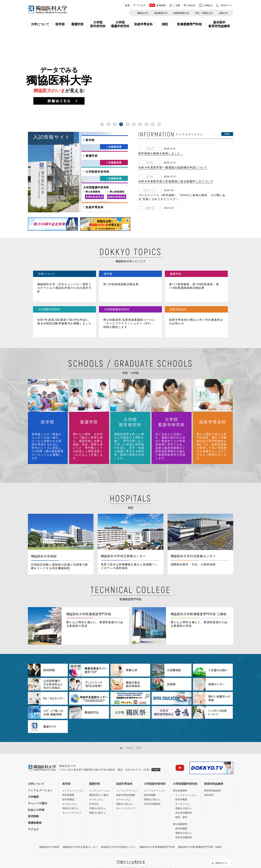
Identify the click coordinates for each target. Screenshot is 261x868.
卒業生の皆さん (97, 796)
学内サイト (224, 5)
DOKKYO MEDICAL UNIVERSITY (47, 9)
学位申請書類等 (152, 791)
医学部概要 (68, 782)
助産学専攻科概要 (126, 782)
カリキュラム (69, 791)
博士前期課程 (93, 192)
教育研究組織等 (214, 771)
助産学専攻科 (95, 207)
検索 (126, 5)
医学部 (90, 140)
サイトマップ (163, 856)
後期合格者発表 (117, 197)
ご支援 (175, 5)
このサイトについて (102, 856)
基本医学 (209, 782)
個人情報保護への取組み (135, 856)
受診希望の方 (161, 13)
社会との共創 (36, 797)
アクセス (140, 5)
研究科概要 (150, 782)
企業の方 (223, 13)
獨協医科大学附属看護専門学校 (157, 834)
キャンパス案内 (37, 791)
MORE (227, 134)
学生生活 (94, 791)
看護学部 (92, 156)
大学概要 (33, 784)
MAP (156, 757)
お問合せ (206, 5)
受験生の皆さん (71, 796)
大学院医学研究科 (98, 172)
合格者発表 (115, 147)
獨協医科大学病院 (49, 834)
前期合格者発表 (94, 197)
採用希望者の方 (181, 13)
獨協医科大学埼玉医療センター (80, 834)
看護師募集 (35, 810)
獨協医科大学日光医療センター (119, 834)
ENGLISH (190, 5)
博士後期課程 (117, 192)
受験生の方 (143, 13)
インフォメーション (40, 778)
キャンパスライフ (72, 800)
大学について (36, 771)
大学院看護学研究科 (185, 771)
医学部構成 (68, 787)
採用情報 (157, 5)
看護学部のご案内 (99, 782)
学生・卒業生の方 (204, 13)
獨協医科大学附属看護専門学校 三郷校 (200, 834)
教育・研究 (181, 804)
